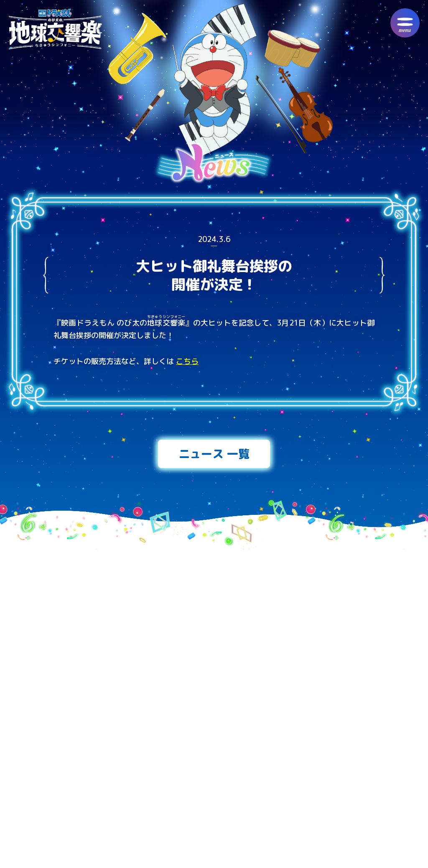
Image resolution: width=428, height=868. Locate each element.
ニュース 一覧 (214, 454)
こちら (187, 361)
